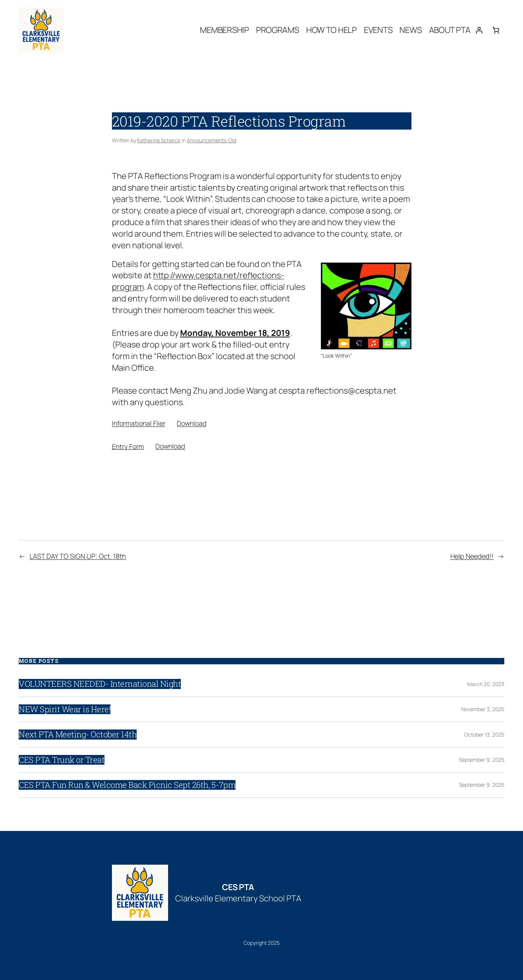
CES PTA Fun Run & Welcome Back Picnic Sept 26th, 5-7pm (127, 785)
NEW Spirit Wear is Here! (65, 709)
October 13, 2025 (484, 735)
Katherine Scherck (159, 140)
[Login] (479, 30)
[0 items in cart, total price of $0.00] (496, 30)
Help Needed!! (472, 556)
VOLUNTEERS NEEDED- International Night (100, 684)
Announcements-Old (212, 140)
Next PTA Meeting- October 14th (78, 734)
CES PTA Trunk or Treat (62, 760)
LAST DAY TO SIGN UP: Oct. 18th (78, 556)
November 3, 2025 (483, 709)
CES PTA (238, 887)
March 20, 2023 (486, 684)
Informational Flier (139, 423)
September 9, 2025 (482, 760)
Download (191, 423)
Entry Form (128, 446)
